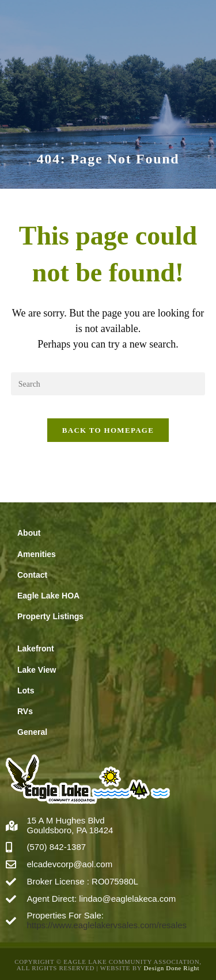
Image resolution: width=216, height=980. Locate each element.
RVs (25, 711)
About (29, 533)
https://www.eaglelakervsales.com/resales (107, 925)
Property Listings (50, 616)
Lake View (37, 670)
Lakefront (36, 649)
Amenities (37, 554)
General (32, 732)
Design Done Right (171, 968)
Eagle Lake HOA (48, 596)
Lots (26, 691)
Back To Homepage (108, 430)
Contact (32, 575)
